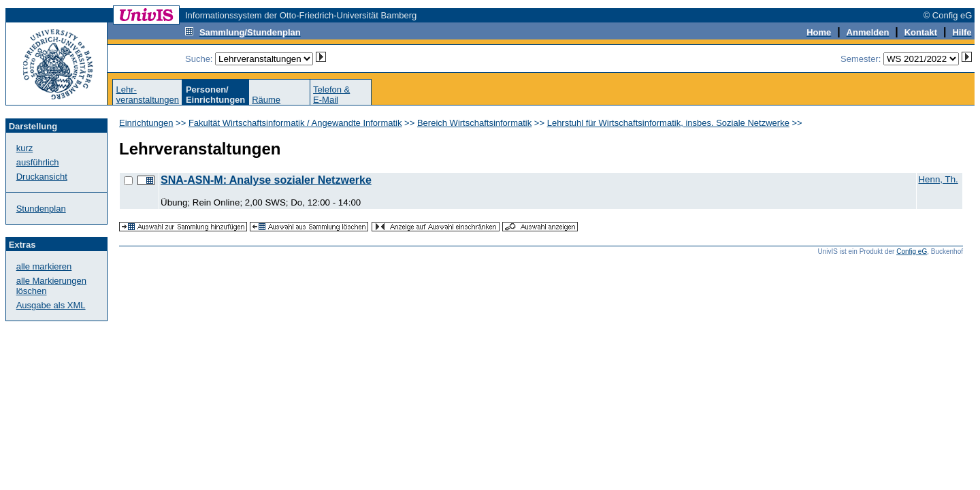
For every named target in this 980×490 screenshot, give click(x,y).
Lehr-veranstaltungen (147, 95)
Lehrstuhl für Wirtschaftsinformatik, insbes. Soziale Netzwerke (668, 123)
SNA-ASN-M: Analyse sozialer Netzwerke (266, 180)
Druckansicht (42, 177)
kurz (25, 148)
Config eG (912, 251)
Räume (266, 100)
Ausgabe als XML (51, 305)
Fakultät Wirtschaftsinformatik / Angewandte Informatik (295, 123)
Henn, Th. (938, 179)
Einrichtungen (146, 123)
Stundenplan (41, 209)
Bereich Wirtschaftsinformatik (474, 123)
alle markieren (44, 266)
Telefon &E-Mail (331, 95)
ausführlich (38, 162)
